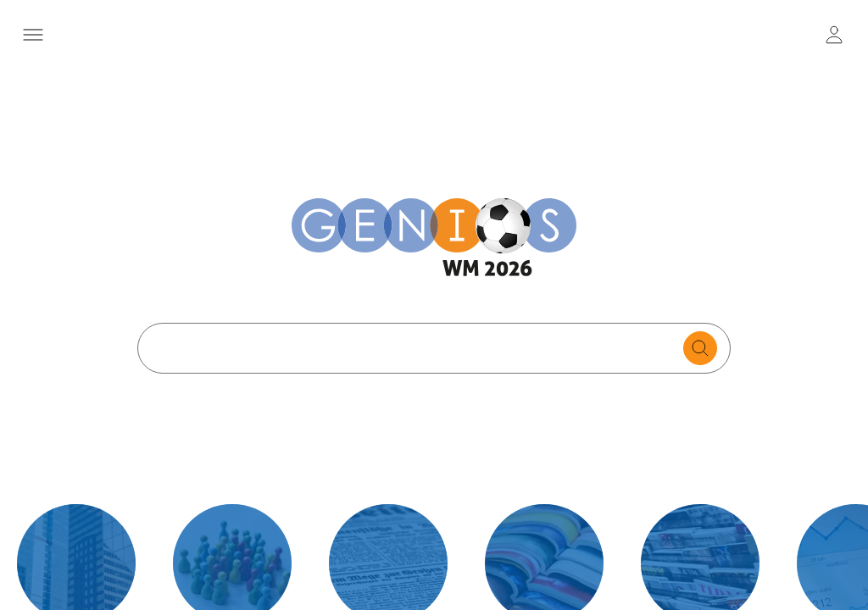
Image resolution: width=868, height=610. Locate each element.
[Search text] (415, 348)
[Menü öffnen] (33, 35)
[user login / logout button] (834, 35)
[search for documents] (700, 348)
